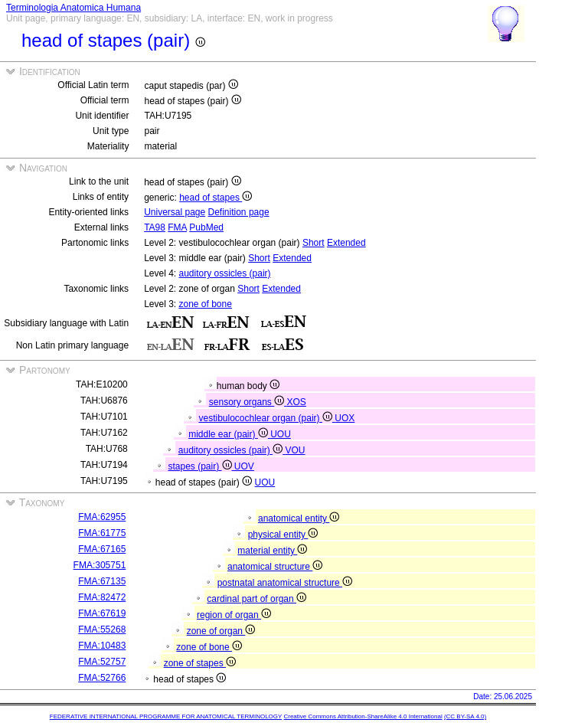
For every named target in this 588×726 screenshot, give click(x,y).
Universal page (175, 212)
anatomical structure (275, 567)
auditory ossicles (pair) (225, 273)
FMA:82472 (102, 597)
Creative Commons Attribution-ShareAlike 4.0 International (363, 716)
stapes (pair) (201, 466)
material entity (272, 551)
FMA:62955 (102, 517)
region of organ (234, 615)
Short (314, 243)
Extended (346, 243)
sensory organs (248, 402)
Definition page (239, 212)
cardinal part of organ (256, 599)
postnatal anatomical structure (285, 583)
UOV (244, 466)
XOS (297, 402)
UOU (281, 434)
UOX (345, 418)
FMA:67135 (102, 581)
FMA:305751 (100, 565)
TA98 (155, 227)
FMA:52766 (102, 678)
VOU (296, 450)
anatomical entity (299, 518)
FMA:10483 (102, 646)
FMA (177, 227)
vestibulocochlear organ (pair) (266, 418)
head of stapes (216, 198)
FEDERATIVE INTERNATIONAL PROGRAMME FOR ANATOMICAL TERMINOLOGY (166, 716)
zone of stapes (200, 663)
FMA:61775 (102, 533)
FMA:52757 (102, 662)
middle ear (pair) (229, 434)
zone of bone (206, 304)
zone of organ (221, 631)
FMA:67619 (102, 613)
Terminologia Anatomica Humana (73, 8)
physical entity (283, 535)
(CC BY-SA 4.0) (465, 716)
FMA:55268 (102, 630)
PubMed (206, 227)
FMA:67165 (102, 549)
